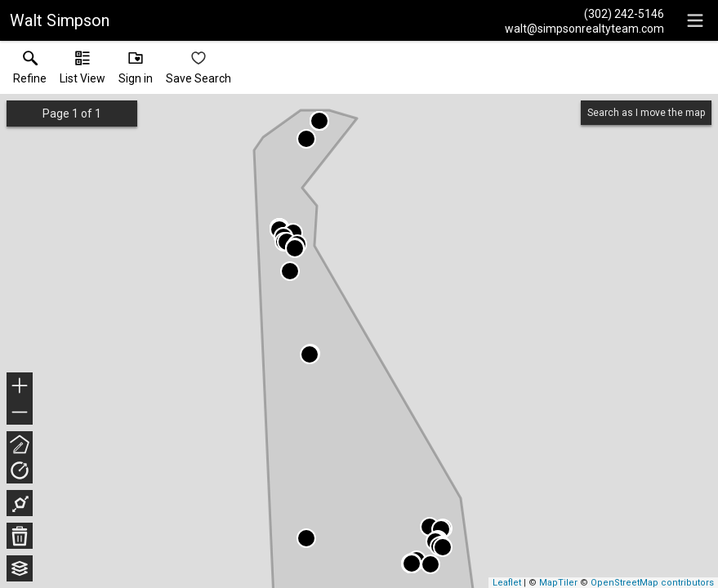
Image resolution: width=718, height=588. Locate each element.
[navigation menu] (695, 20)
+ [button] (20, 387)
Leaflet (507, 583)
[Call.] (584, 13)
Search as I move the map (646, 113)
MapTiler (558, 583)
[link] (30, 71)
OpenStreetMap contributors (652, 583)
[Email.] (584, 28)
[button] (83, 71)
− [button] (20, 412)
